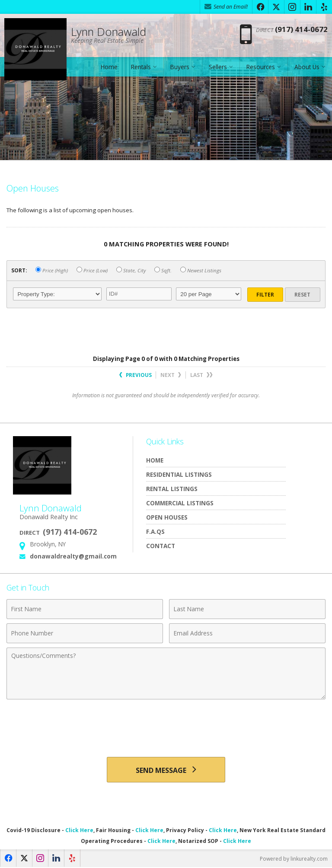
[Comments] (166, 673)
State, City (131, 270)
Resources (261, 67)
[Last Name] (247, 609)
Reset (302, 295)
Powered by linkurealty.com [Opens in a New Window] (294, 859)
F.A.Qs (155, 531)
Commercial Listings (180, 503)
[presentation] (166, 725)
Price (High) (52, 270)
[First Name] (85, 609)
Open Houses (167, 517)
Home (109, 67)
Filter (265, 295)
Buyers (180, 67)
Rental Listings (172, 489)
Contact (161, 546)
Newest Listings (201, 270)
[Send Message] (166, 770)
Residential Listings (179, 474)
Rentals (141, 67)
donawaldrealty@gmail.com (73, 556)
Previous (136, 375)
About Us (307, 67)
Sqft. (163, 270)
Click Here (79, 831)
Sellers (218, 67)
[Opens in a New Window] (260, 7)
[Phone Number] (85, 633)
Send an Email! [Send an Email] (226, 7)
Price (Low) (92, 270)
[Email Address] (247, 633)
